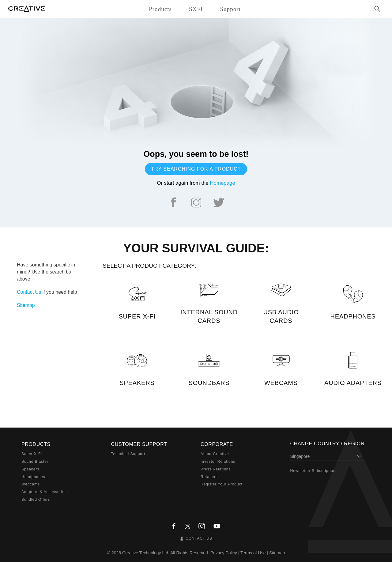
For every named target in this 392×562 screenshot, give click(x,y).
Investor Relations (218, 462)
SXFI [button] (196, 9)
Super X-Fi (32, 454)
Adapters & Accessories (44, 492)
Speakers (30, 469)
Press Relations (216, 469)
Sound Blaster (35, 462)
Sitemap (26, 305)
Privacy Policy (224, 553)
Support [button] (230, 9)
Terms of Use (253, 553)
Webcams (31, 484)
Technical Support (128, 454)
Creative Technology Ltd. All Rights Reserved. (166, 553)
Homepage (222, 183)
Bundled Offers (36, 500)
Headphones (33, 477)
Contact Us (29, 292)
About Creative (215, 454)
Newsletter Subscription (313, 471)
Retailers (209, 477)
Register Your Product (222, 484)
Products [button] (160, 9)
